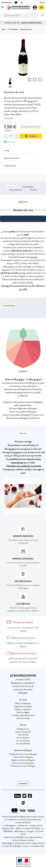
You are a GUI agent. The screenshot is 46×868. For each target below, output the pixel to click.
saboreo (11, 187)
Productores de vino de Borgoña (23, 766)
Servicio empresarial (23, 732)
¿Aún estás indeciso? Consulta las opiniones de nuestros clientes (23, 660)
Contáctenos (23, 784)
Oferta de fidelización (23, 703)
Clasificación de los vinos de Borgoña (23, 754)
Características (28, 187)
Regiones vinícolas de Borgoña (23, 760)
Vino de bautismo (23, 738)
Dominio (34, 190)
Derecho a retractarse (23, 709)
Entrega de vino (23, 729)
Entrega (23, 151)
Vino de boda (23, 735)
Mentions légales (23, 712)
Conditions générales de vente (23, 715)
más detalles (9, 118)
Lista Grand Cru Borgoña (23, 757)
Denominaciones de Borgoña (23, 763)
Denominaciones (16, 190)
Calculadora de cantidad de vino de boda (24, 466)
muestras (17, 452)
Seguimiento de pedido (23, 706)
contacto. (33, 257)
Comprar (31, 136)
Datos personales (23, 718)
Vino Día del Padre (23, 744)
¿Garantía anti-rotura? (23, 158)
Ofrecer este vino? (23, 166)
